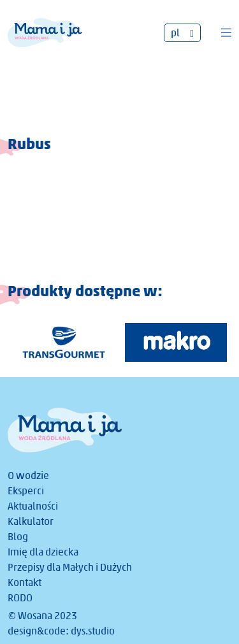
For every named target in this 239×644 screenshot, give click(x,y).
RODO (20, 598)
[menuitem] (182, 33)
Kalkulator (31, 521)
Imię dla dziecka (43, 552)
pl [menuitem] (175, 33)
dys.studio (93, 631)
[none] (182, 33)
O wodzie (28, 476)
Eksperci (26, 491)
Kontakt (25, 583)
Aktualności (33, 506)
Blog (18, 537)
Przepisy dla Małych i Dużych (70, 567)
